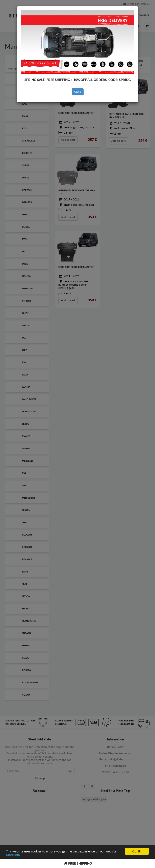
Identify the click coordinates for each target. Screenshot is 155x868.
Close (78, 92)
